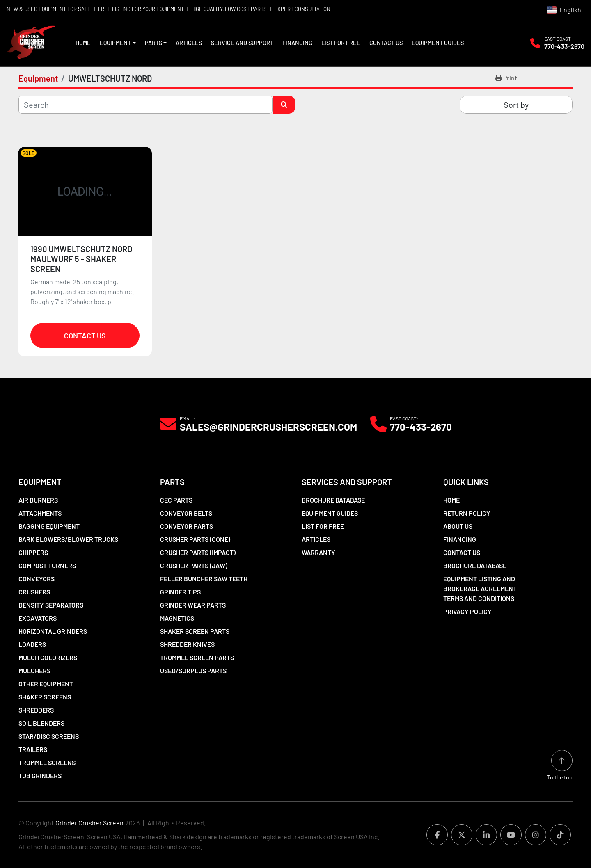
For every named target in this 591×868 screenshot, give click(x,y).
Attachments (40, 513)
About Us (458, 526)
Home (83, 43)
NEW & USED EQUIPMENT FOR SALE (49, 9)
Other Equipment (46, 684)
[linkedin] (486, 835)
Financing (297, 43)
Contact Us (386, 43)
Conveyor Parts (187, 526)
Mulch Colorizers (48, 657)
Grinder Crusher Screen (89, 823)
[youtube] (511, 835)
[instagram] (536, 835)
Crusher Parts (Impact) (198, 552)
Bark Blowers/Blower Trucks (68, 539)
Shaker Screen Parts (195, 631)
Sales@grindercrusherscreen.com (268, 427)
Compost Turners (47, 565)
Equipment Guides (438, 43)
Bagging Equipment (49, 526)
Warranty (318, 552)
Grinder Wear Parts (193, 605)
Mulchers (34, 670)
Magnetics (177, 618)
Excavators (38, 618)
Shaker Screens (45, 697)
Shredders (36, 710)
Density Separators (51, 605)
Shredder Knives (187, 644)
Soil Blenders (41, 723)
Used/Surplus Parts (193, 670)
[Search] (145, 105)
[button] (118, 43)
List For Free (341, 43)
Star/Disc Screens (49, 736)
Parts (153, 43)
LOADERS (32, 644)
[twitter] (462, 835)
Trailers (33, 749)
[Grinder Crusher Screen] (56, 424)
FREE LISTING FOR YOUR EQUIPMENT (141, 9)
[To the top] (560, 766)
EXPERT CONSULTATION (302, 9)
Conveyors (37, 579)
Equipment (115, 43)
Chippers (33, 552)
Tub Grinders (40, 775)
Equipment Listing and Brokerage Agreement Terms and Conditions (480, 588)
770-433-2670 (564, 46)
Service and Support (242, 43)
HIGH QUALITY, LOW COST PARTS (229, 9)
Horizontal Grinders (53, 631)
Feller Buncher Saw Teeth (204, 579)
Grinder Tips (180, 592)
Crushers (34, 592)
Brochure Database (333, 500)
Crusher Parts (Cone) (195, 539)
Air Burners (38, 500)
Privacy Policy (467, 611)
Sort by (516, 105)
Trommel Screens (47, 762)
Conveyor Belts (186, 513)
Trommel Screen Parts (197, 657)
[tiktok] (560, 835)
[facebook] (437, 835)
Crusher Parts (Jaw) (194, 565)
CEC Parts (176, 500)
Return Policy (467, 513)
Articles (189, 43)
